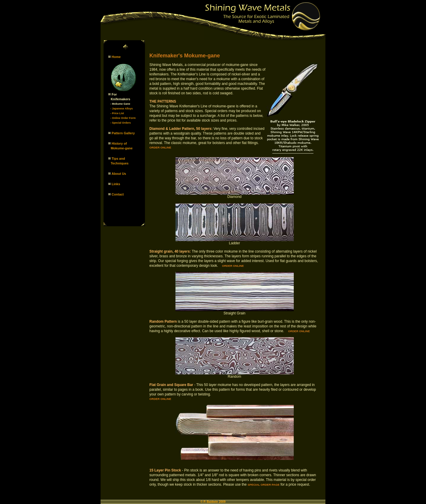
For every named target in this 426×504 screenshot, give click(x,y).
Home (116, 57)
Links (116, 184)
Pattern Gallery (123, 133)
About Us (119, 174)
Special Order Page (264, 485)
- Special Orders (121, 123)
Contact (118, 194)
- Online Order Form (123, 118)
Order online (160, 147)
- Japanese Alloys (122, 109)
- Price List (117, 113)
